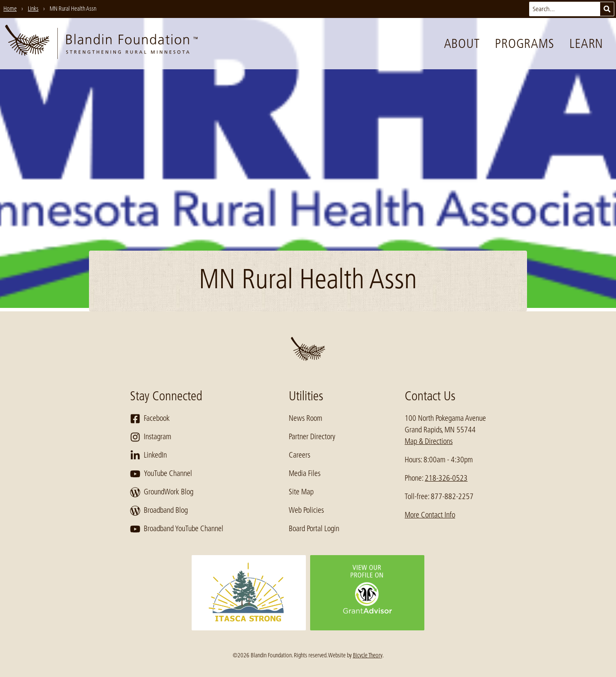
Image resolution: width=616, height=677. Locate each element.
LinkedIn (148, 455)
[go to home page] (101, 44)
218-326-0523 (446, 478)
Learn (586, 44)
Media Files (305, 473)
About (462, 44)
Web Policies (306, 510)
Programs (524, 44)
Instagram (151, 437)
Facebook (150, 419)
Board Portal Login (314, 529)
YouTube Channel (161, 474)
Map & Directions (429, 441)
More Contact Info (430, 515)
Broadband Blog (159, 511)
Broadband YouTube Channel (177, 529)
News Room (305, 418)
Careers (299, 455)
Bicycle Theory (368, 655)
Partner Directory (312, 437)
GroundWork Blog (162, 492)
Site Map (301, 492)
